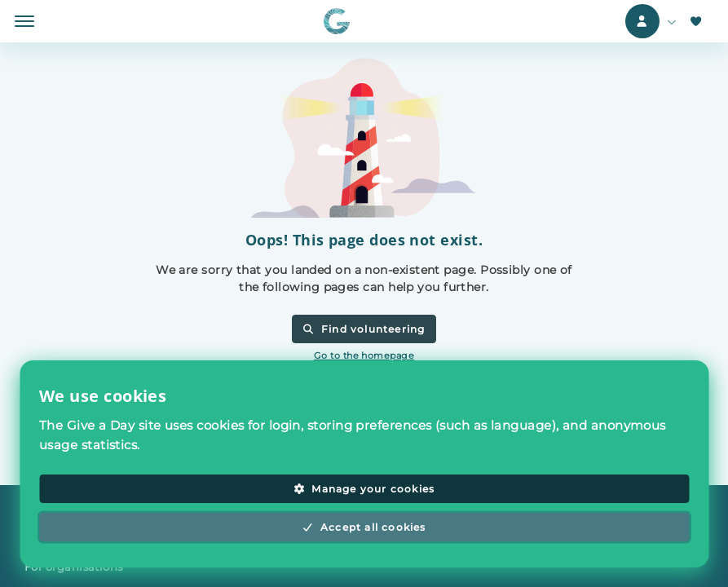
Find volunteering (364, 329)
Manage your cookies (364, 489)
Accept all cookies (364, 527)
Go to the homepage (364, 355)
